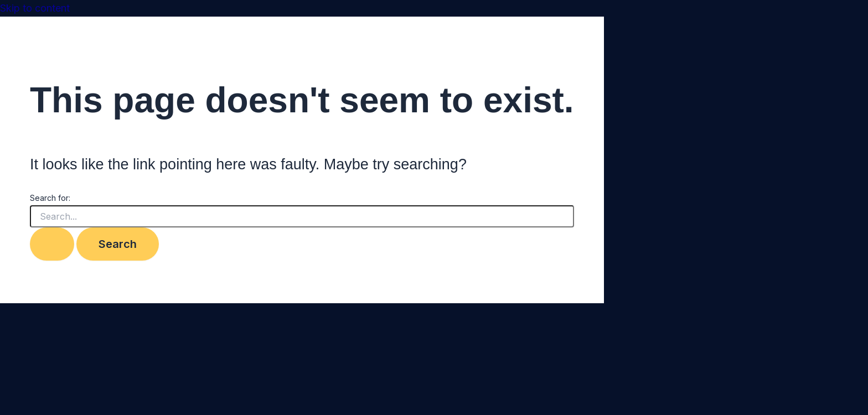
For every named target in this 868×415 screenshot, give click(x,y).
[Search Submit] (52, 244)
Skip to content (35, 8)
